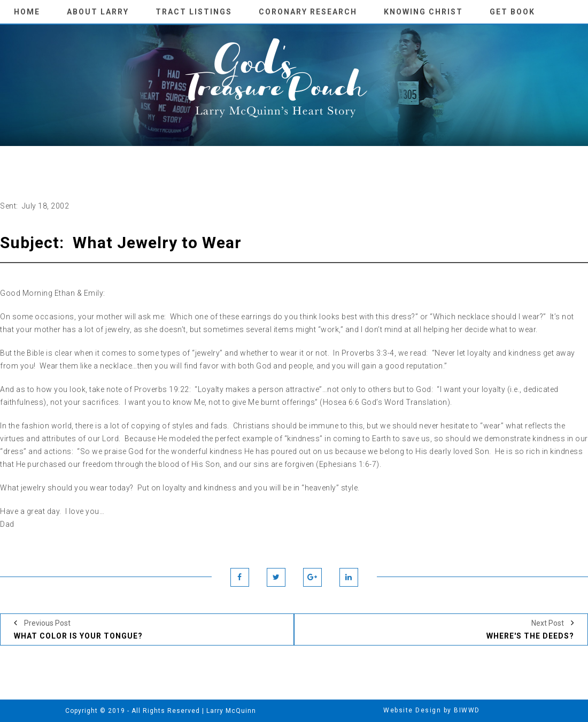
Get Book (512, 12)
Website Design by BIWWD (432, 710)
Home (27, 12)
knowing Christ (423, 12)
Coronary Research (308, 12)
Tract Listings (194, 12)
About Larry (98, 12)
